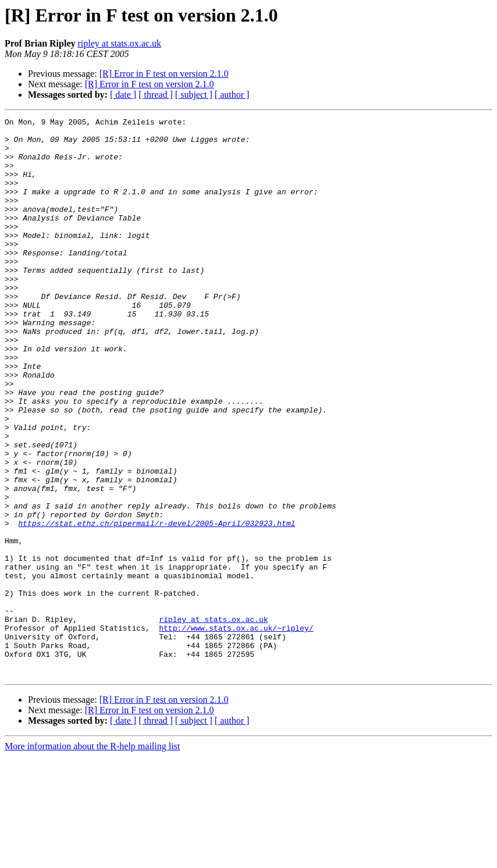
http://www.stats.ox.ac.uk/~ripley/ (236, 731)
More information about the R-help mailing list (92, 858)
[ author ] (232, 95)
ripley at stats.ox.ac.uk (119, 43)
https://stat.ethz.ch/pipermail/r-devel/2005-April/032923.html (157, 605)
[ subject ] (194, 95)
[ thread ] (156, 95)
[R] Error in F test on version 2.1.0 (164, 74)
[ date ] (123, 95)
